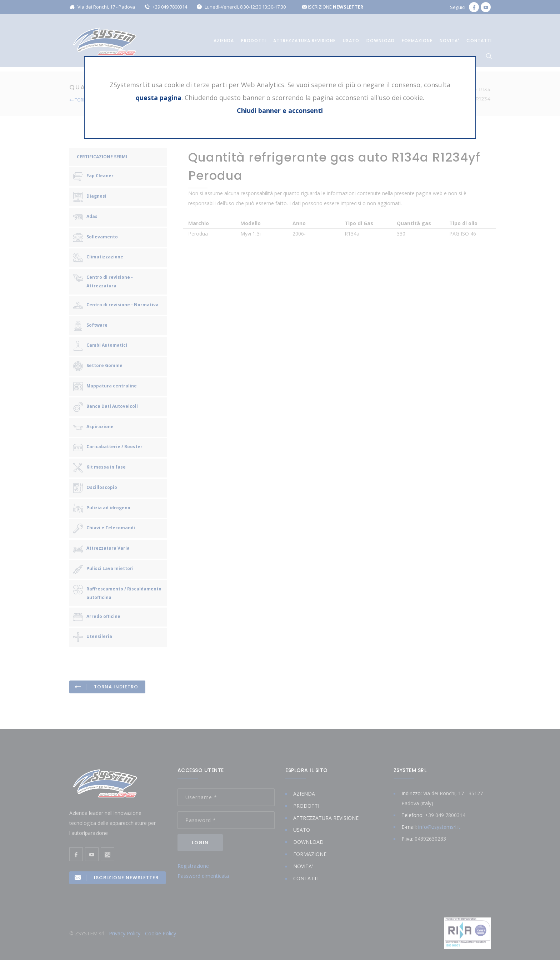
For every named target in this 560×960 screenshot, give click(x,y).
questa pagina (159, 98)
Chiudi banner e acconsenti (280, 110)
